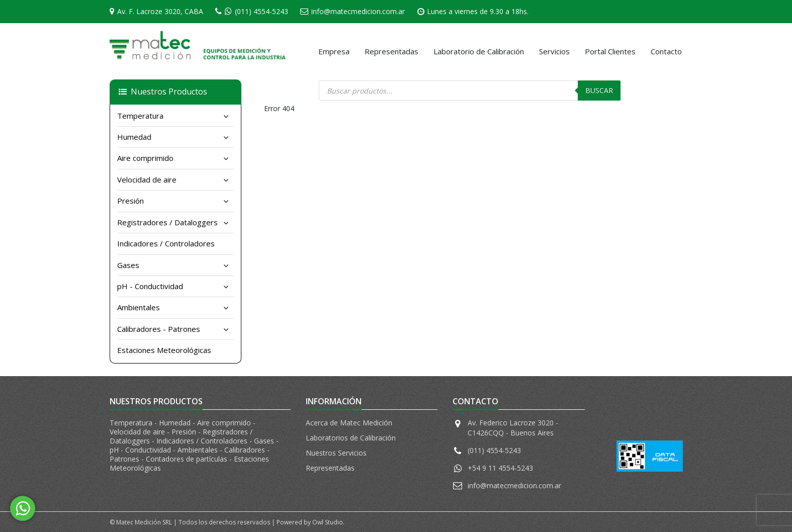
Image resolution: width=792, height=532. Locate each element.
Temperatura (140, 116)
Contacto (666, 51)
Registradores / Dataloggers (167, 222)
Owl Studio (328, 522)
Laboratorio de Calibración (479, 51)
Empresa (334, 51)
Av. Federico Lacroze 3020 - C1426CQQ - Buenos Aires (513, 428)
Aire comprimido (145, 158)
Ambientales (139, 307)
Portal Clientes (610, 51)
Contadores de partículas (188, 459)
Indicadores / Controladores (166, 243)
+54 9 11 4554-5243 (500, 468)
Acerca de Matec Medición (349, 423)
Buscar (599, 90)
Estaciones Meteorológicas (164, 350)
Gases (128, 265)
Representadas (391, 51)
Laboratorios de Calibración (351, 438)
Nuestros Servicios (336, 453)
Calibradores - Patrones (159, 329)
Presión (130, 201)
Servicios (554, 51)
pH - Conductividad (150, 286)
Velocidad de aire (147, 180)
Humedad (134, 137)
